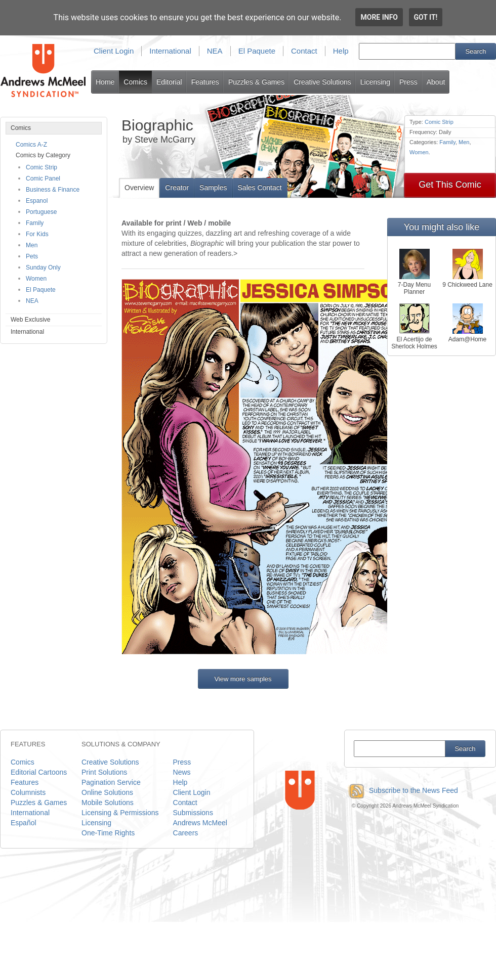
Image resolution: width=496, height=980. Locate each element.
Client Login (114, 51)
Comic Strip (42, 167)
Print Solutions (104, 772)
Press (408, 82)
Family (35, 223)
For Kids (37, 234)
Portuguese (41, 212)
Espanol (37, 201)
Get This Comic (450, 185)
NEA (215, 51)
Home (105, 82)
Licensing (375, 82)
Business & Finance (53, 190)
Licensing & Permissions (120, 813)
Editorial (169, 82)
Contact (304, 51)
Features (205, 82)
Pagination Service (111, 782)
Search (476, 51)
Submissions (193, 813)
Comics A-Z (31, 145)
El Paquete (257, 51)
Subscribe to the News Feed (401, 790)
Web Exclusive (30, 320)
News (182, 772)
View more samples (243, 679)
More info (379, 17)
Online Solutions (107, 792)
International (170, 51)
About (436, 82)
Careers (186, 833)
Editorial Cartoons (39, 772)
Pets (32, 256)
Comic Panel (43, 179)
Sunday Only (43, 268)
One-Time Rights (108, 833)
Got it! (426, 17)
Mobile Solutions (108, 803)
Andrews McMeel (200, 823)
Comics (135, 82)
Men (32, 245)
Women (36, 279)
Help (341, 51)
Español (24, 823)
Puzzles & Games (256, 82)
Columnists (28, 792)
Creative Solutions (322, 82)
